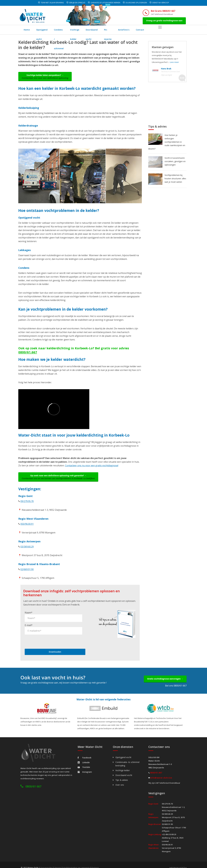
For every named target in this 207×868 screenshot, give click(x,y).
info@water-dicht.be (161, 773)
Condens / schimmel (71, 30)
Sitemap (58, 863)
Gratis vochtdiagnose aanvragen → (164, 674)
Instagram (85, 767)
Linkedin (84, 757)
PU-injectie (141, 30)
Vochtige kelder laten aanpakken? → (46, 77)
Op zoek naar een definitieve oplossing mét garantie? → (59, 479)
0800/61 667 (33, 781)
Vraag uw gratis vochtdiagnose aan (163, 21)
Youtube (84, 762)
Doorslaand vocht (119, 30)
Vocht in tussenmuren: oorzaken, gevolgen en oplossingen (175, 162)
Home (27, 30)
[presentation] (46, 636)
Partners (98, 863)
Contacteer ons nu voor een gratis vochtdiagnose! (92, 467)
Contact (175, 30)
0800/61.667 (28, 353)
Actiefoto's (159, 30)
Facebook (84, 753)
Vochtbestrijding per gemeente (78, 863)
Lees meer (174, 63)
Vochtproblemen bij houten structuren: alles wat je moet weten (175, 179)
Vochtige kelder (96, 30)
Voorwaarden (46, 863)
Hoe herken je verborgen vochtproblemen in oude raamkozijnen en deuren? (167, 142)
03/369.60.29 (27, 548)
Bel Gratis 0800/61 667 (161, 11)
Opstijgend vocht (45, 30)
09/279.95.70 (27, 503)
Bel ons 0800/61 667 (176, 681)
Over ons (120, 780)
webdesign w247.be (177, 863)
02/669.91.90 (27, 571)
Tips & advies (122, 775)
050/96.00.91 (27, 526)
